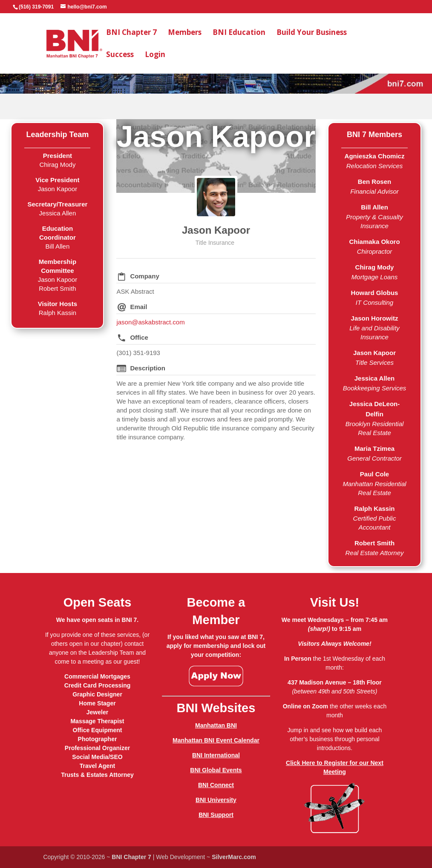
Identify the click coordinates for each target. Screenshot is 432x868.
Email (138, 307)
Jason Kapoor (216, 230)
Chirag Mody (375, 267)
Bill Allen (374, 207)
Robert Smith (374, 543)
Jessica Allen (375, 378)
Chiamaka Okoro (374, 242)
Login (155, 55)
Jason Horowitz (375, 318)
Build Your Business (312, 33)
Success (120, 55)
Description (148, 368)
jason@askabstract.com (150, 322)
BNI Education (239, 33)
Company (144, 276)
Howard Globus (375, 293)
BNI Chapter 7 (131, 33)
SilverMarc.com (234, 857)
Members (185, 33)
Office (139, 337)
